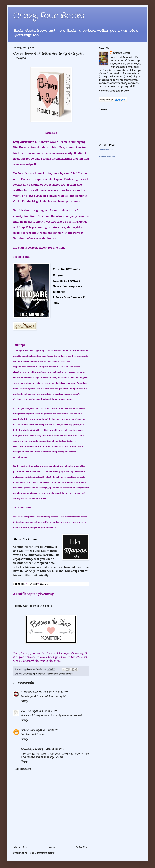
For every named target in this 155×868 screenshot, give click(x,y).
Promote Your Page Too (108, 156)
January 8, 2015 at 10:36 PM (49, 749)
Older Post (82, 847)
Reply (24, 701)
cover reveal (66, 674)
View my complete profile (114, 91)
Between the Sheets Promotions (40, 674)
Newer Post (21, 847)
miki (23, 711)
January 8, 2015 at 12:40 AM (52, 692)
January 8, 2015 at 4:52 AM (41, 711)
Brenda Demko (122, 53)
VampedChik (28, 692)
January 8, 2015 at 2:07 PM (45, 730)
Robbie (25, 730)
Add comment (23, 769)
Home (52, 847)
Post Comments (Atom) (42, 853)
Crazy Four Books (49, 16)
